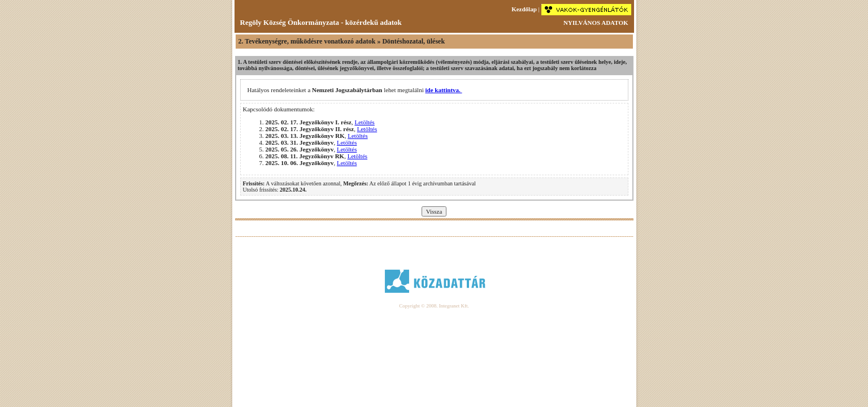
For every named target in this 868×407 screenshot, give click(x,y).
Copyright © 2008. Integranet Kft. (434, 306)
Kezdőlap (524, 9)
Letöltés (364, 122)
